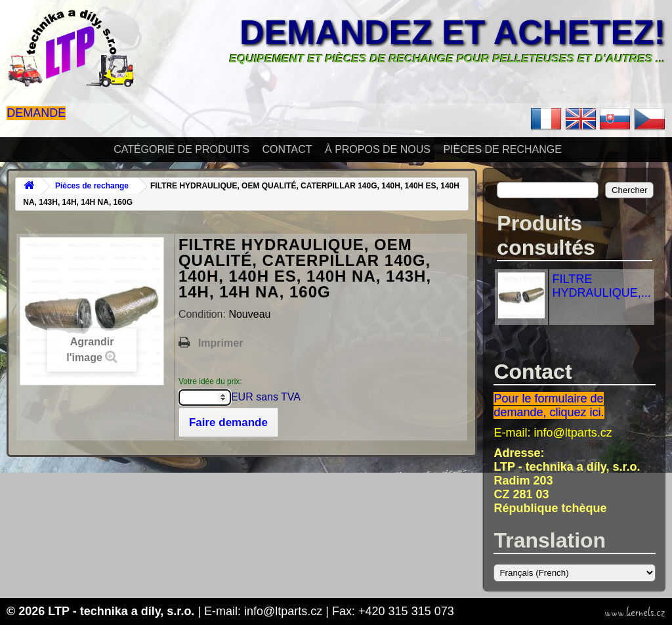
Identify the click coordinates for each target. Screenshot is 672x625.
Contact (287, 149)
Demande (36, 113)
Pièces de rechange (502, 149)
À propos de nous (378, 149)
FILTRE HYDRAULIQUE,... (602, 286)
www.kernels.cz (635, 613)
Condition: (204, 314)
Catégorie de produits (181, 149)
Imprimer (220, 343)
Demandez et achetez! (452, 32)
